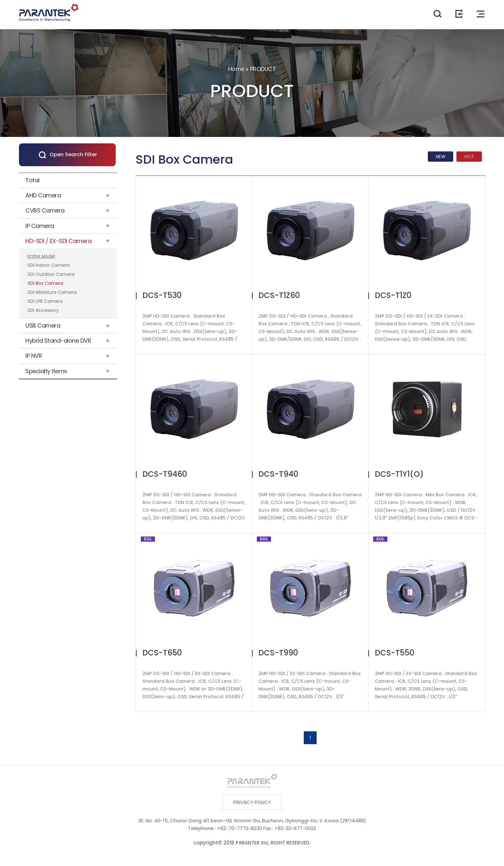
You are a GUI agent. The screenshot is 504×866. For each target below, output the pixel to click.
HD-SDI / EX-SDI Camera (58, 241)
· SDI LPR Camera (44, 301)
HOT (469, 157)
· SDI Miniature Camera (51, 292)
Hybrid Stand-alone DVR (58, 341)
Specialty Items (46, 371)
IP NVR (34, 356)
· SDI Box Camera (44, 283)
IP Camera (40, 226)
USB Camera (43, 325)
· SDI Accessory (42, 310)
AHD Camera (43, 195)
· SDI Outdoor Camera (50, 274)
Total (32, 180)
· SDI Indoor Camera (48, 265)
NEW (441, 157)
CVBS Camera (45, 210)
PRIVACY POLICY (252, 802)
